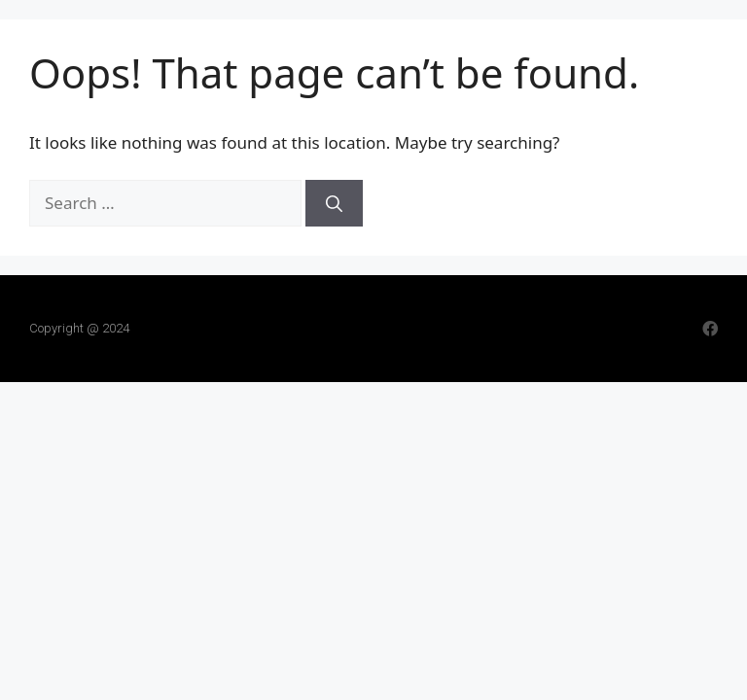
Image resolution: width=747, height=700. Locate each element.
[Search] (334, 203)
